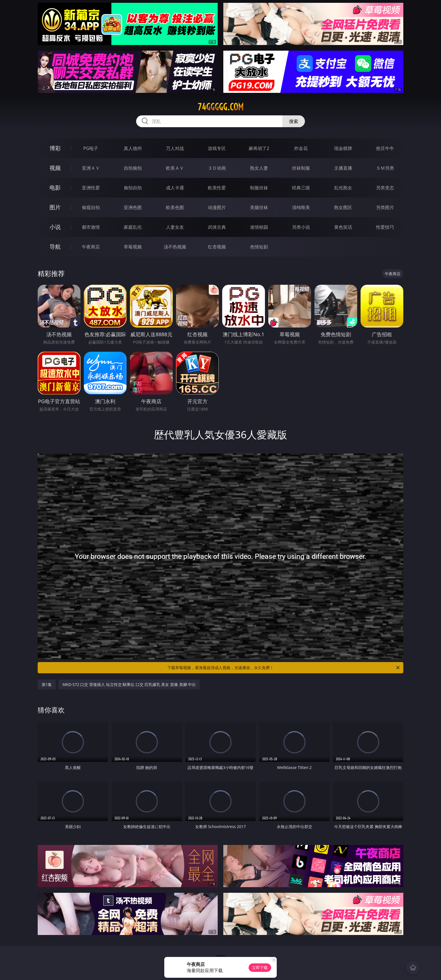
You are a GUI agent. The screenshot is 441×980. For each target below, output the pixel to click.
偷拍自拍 (133, 188)
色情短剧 (259, 247)
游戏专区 (217, 148)
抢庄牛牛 (385, 148)
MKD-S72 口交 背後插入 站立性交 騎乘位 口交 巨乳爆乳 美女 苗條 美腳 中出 (129, 684)
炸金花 (301, 148)
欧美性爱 (217, 188)
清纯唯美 (301, 207)
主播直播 (343, 168)
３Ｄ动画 (217, 168)
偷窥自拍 (91, 207)
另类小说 (301, 227)
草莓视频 (133, 247)
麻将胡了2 (259, 148)
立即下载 (260, 967)
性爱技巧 (385, 227)
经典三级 (301, 188)
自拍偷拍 (133, 168)
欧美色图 (175, 207)
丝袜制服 (301, 168)
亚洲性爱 (91, 188)
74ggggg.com (221, 107)
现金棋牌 (343, 148)
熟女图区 (343, 207)
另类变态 (385, 188)
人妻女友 (175, 227)
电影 (55, 188)
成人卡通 (175, 188)
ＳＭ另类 (385, 168)
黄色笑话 (343, 227)
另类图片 (385, 207)
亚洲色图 (133, 207)
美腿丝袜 (259, 207)
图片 (55, 207)
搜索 (294, 121)
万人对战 (175, 148)
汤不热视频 (175, 247)
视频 (55, 168)
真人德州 (133, 148)
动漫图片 (217, 207)
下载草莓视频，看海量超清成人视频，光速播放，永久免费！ (284, 668)
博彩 (55, 148)
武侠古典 (217, 227)
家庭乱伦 (133, 227)
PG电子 (91, 148)
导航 (55, 247)
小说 (55, 227)
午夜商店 (91, 247)
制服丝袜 (259, 188)
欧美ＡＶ (175, 168)
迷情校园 (259, 227)
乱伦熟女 (343, 188)
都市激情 (91, 227)
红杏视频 (217, 247)
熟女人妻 (259, 168)
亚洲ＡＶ (91, 168)
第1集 (47, 684)
